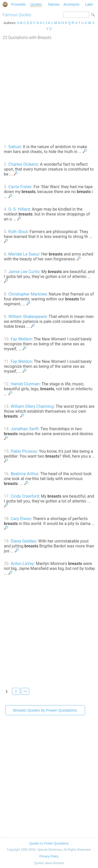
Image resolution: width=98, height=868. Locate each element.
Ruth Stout (18, 232)
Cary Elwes (21, 519)
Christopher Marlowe (27, 294)
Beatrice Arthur (24, 474)
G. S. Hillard (19, 209)
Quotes (36, 4)
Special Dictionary (5, 4)
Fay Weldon (21, 339)
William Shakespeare (27, 317)
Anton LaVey (22, 564)
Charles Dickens (23, 164)
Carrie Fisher (20, 187)
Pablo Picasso (24, 451)
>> (25, 691)
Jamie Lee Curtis (24, 272)
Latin (89, 4)
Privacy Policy (49, 856)
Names (54, 4)
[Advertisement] (49, 91)
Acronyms (71, 4)
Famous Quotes (17, 15)
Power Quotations (56, 843)
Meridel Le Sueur (24, 254)
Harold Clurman (25, 384)
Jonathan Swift (24, 429)
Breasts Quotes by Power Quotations (45, 710)
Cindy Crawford (25, 496)
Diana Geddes (23, 541)
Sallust (14, 147)
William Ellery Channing (32, 406)
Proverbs (18, 4)
